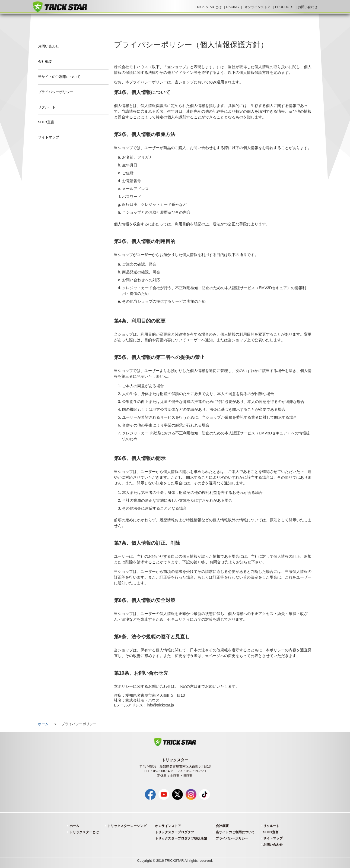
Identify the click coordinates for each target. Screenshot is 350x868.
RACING (233, 7)
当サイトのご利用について (59, 77)
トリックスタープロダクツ (174, 832)
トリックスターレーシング (127, 826)
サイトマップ (49, 137)
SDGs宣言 (46, 122)
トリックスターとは (84, 832)
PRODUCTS (284, 7)
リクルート (47, 107)
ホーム (43, 724)
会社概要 (45, 62)
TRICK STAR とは (208, 7)
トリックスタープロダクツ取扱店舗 (181, 838)
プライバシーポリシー (56, 92)
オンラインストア (257, 7)
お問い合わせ (308, 7)
